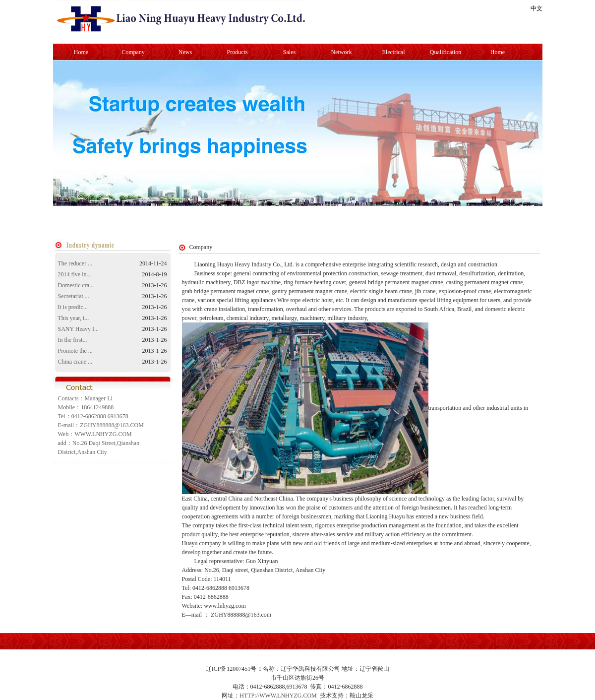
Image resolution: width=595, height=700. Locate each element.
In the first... (73, 340)
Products (238, 52)
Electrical (394, 52)
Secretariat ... (74, 296)
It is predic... (73, 307)
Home (81, 52)
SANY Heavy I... (79, 329)
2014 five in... (75, 274)
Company (133, 52)
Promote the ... (75, 351)
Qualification (446, 52)
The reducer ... (75, 263)
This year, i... (74, 318)
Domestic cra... (76, 285)
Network (342, 52)
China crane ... (75, 362)
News (185, 52)
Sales (289, 52)
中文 (536, 8)
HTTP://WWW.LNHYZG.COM (278, 696)
